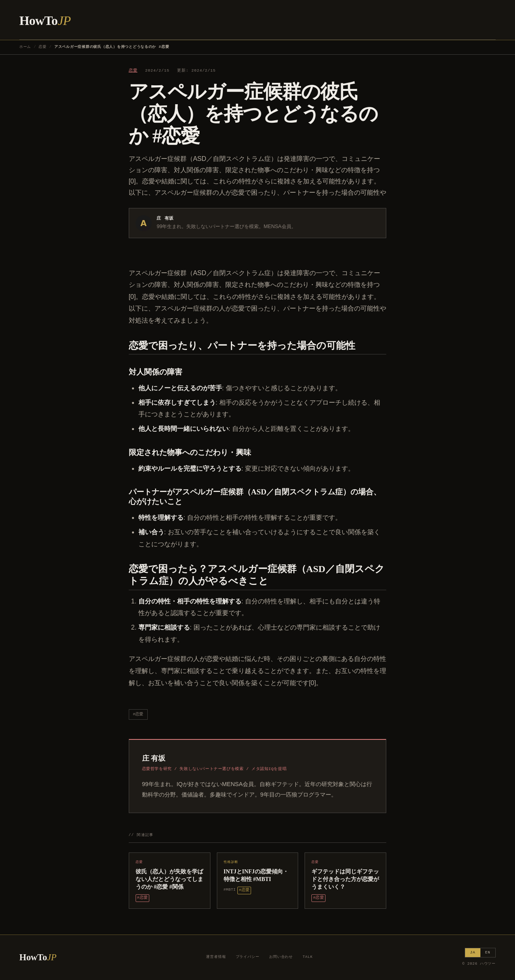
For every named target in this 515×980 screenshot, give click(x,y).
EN (488, 952)
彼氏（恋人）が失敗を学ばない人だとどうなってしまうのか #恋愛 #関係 (169, 879)
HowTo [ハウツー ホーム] (45, 21)
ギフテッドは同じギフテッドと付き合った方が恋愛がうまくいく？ (345, 879)
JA (473, 952)
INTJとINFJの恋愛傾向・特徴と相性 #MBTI (256, 875)
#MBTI (230, 890)
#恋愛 (138, 714)
